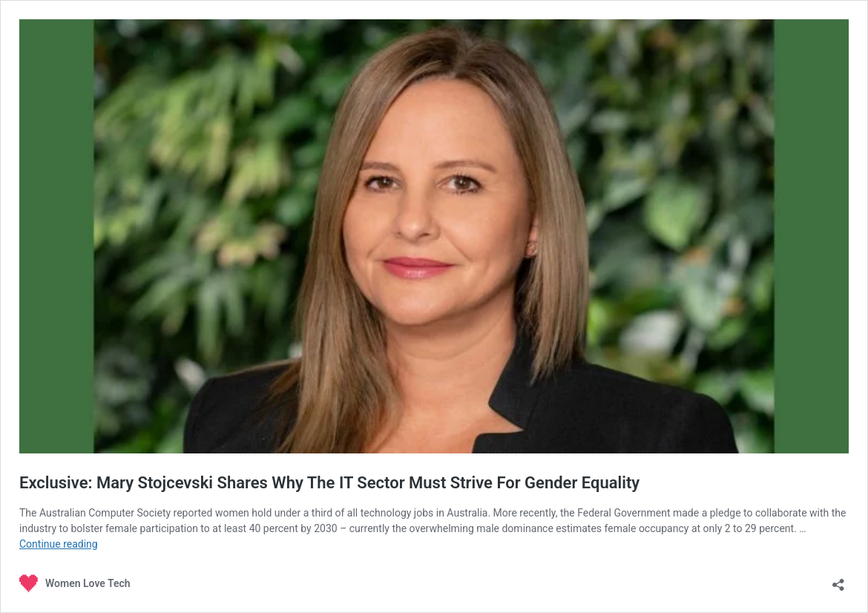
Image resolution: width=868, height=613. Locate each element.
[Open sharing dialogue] (838, 580)
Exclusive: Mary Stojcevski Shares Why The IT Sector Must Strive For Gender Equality (329, 483)
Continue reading (59, 544)
